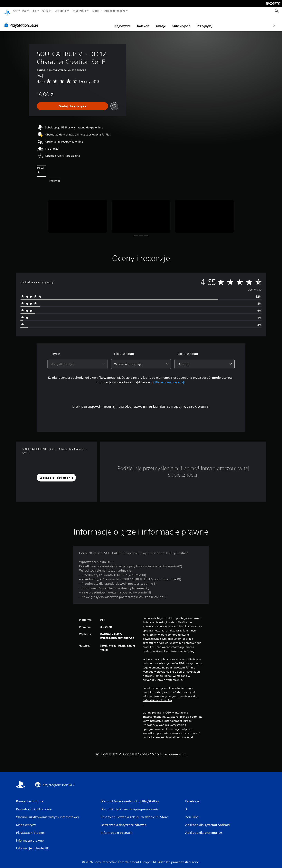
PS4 (34, 11)
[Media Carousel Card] (78, 213)
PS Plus (45, 11)
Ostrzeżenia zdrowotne (157, 696)
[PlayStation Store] (22, 21)
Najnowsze (100, 22)
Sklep (96, 11)
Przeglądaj (182, 22)
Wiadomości (80, 11)
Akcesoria (61, 11)
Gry (15, 11)
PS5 (24, 11)
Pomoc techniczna (115, 11)
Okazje (138, 22)
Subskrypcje (159, 22)
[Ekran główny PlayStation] (7, 11)
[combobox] (78, 360)
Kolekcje (121, 22)
